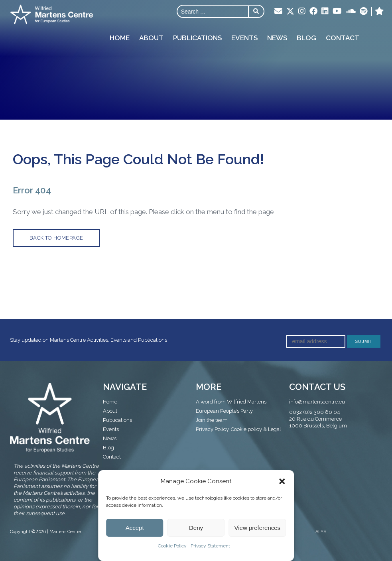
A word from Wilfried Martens (231, 402)
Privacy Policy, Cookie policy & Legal (238, 429)
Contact (343, 37)
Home (120, 37)
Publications (197, 37)
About (151, 37)
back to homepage (56, 238)
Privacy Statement (210, 546)
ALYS (321, 532)
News (277, 37)
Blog (306, 37)
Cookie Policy (172, 546)
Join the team (212, 420)
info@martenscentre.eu (317, 402)
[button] (282, 481)
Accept (135, 528)
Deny (196, 528)
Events (244, 37)
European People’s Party (224, 411)
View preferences (258, 528)
